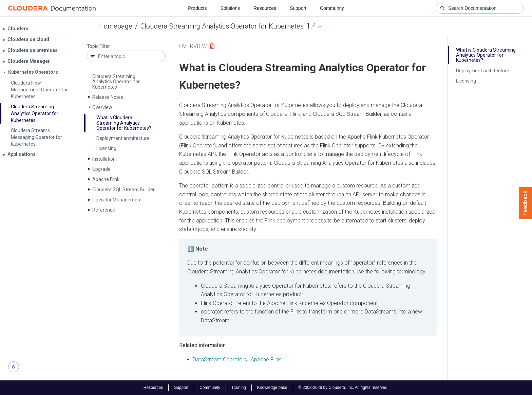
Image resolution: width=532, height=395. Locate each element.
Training (239, 388)
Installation (104, 159)
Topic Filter (98, 46)
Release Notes (108, 97)
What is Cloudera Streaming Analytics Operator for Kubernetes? (124, 123)
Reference (104, 210)
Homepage (116, 26)
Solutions (230, 8)
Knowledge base (272, 388)
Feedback (525, 203)
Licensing (106, 148)
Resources (265, 8)
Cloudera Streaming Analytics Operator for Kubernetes (222, 26)
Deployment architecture (123, 138)
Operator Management (117, 200)
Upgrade (101, 169)
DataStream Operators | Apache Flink (237, 360)
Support (298, 8)
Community (332, 8)
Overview (102, 107)
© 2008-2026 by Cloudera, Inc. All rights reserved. (344, 388)
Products (197, 8)
